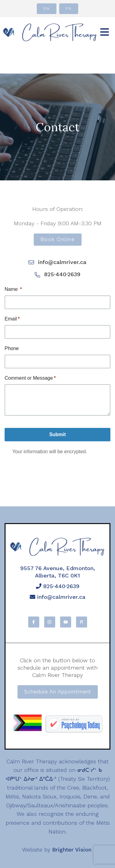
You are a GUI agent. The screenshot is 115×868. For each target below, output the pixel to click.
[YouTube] (66, 622)
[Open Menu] (105, 33)
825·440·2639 (58, 586)
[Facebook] (34, 622)
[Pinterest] (82, 622)
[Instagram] (50, 622)
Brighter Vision (72, 850)
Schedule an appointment (58, 692)
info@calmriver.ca (58, 597)
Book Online (58, 239)
